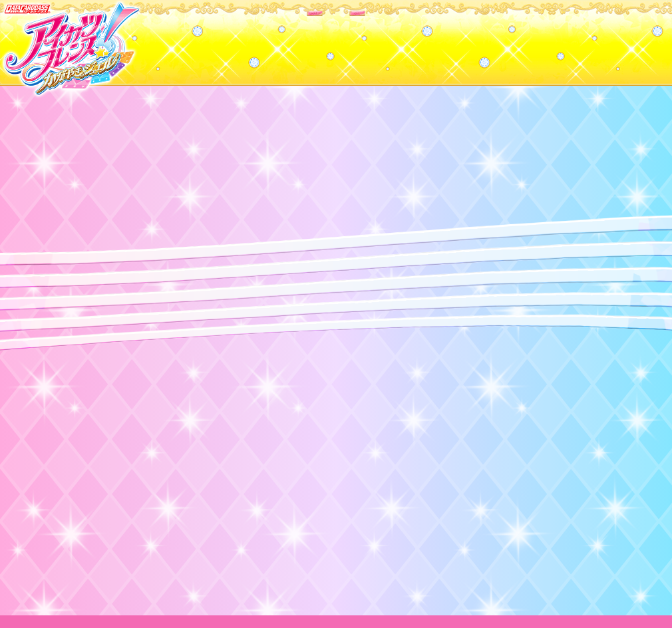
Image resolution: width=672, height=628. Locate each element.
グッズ (421, 39)
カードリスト (251, 39)
